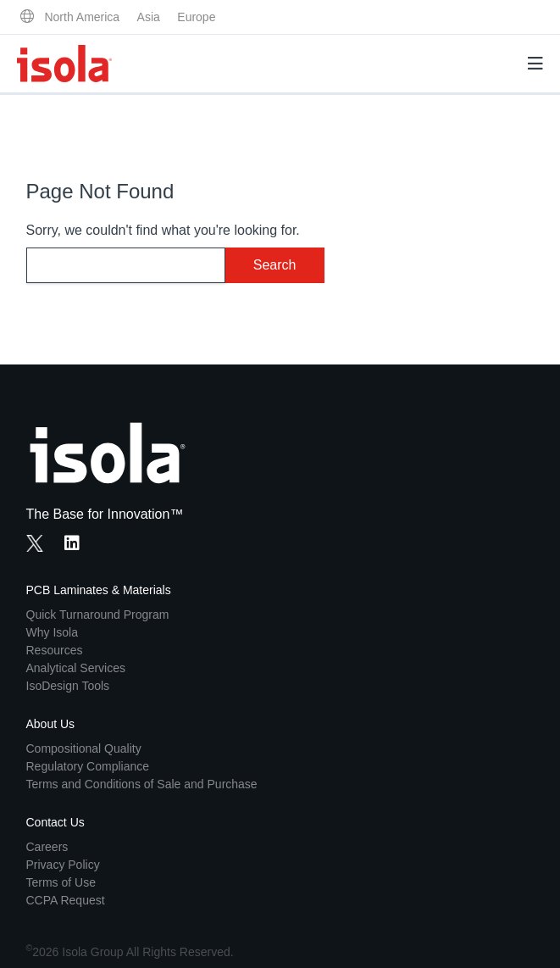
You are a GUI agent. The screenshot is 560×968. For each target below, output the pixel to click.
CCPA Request (66, 900)
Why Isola (52, 632)
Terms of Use (61, 882)
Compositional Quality (84, 748)
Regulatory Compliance (88, 766)
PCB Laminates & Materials (99, 590)
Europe (196, 17)
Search (275, 265)
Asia (149, 17)
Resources (55, 650)
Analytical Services (76, 668)
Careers (47, 847)
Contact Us (55, 822)
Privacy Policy (63, 865)
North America (82, 17)
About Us (51, 724)
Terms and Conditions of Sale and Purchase (142, 784)
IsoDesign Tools (68, 686)
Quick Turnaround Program (98, 615)
